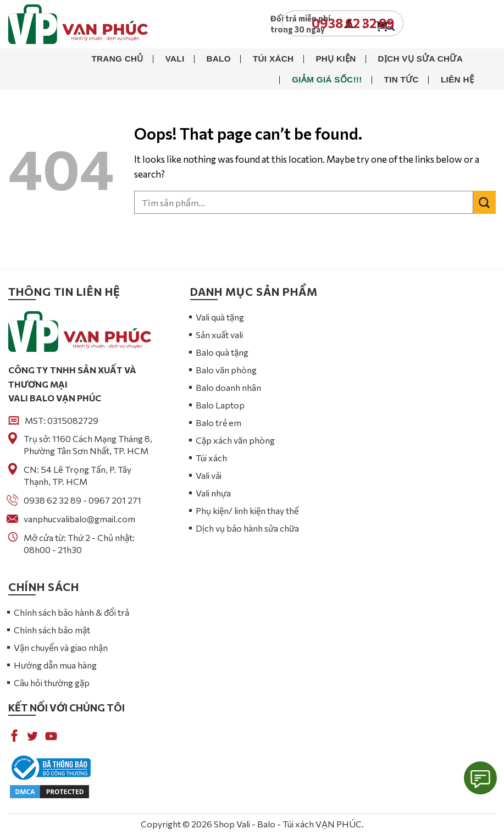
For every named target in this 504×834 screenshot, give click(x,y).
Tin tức (401, 79)
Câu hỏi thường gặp (52, 683)
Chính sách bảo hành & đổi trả (71, 612)
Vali (175, 59)
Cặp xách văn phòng (235, 440)
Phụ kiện (336, 59)
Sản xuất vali (219, 335)
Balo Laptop (220, 405)
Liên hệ (457, 79)
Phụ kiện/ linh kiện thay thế (247, 510)
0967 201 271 (115, 500)
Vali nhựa (213, 493)
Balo (218, 59)
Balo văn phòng (226, 370)
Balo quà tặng (222, 352)
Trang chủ (117, 59)
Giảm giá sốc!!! (327, 79)
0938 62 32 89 (52, 500)
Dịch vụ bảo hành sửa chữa (247, 528)
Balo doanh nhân (228, 387)
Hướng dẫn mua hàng (55, 665)
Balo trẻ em (218, 422)
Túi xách (273, 59)
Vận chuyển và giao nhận (61, 647)
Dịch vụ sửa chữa (420, 59)
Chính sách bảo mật (52, 630)
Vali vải (209, 475)
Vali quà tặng (220, 317)
